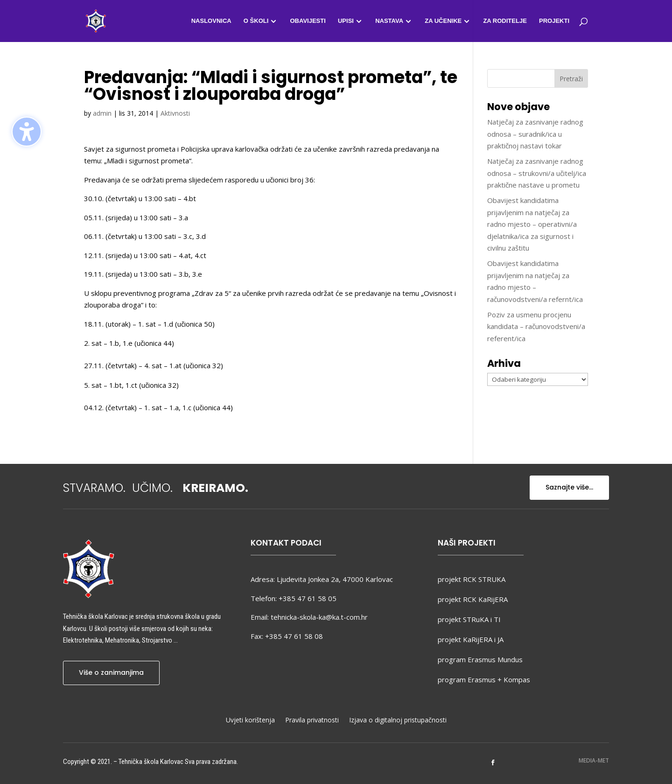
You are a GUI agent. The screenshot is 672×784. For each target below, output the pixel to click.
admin (102, 113)
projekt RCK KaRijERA (473, 599)
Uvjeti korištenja (250, 721)
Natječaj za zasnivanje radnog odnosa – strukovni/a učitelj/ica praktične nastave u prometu (537, 173)
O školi (256, 21)
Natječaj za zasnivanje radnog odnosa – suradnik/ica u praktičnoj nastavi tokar (535, 134)
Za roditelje (505, 21)
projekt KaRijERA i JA (471, 639)
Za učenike (443, 21)
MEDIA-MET (594, 760)
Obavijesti (308, 21)
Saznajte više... (569, 487)
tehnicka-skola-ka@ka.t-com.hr (319, 617)
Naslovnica (211, 21)
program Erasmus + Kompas (484, 679)
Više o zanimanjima (111, 672)
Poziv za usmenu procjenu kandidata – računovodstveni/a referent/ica (536, 326)
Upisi (346, 21)
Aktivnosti (175, 113)
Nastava (389, 21)
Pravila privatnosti (312, 721)
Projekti (554, 21)
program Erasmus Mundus (480, 659)
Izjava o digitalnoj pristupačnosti (398, 721)
